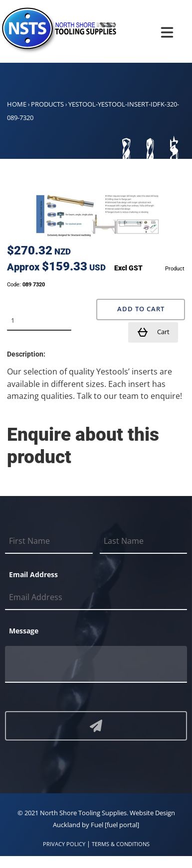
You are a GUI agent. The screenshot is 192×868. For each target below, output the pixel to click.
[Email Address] (96, 598)
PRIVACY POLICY (64, 844)
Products (47, 104)
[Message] (96, 664)
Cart (153, 332)
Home (17, 104)
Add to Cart (141, 309)
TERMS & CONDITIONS (121, 844)
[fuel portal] (122, 825)
